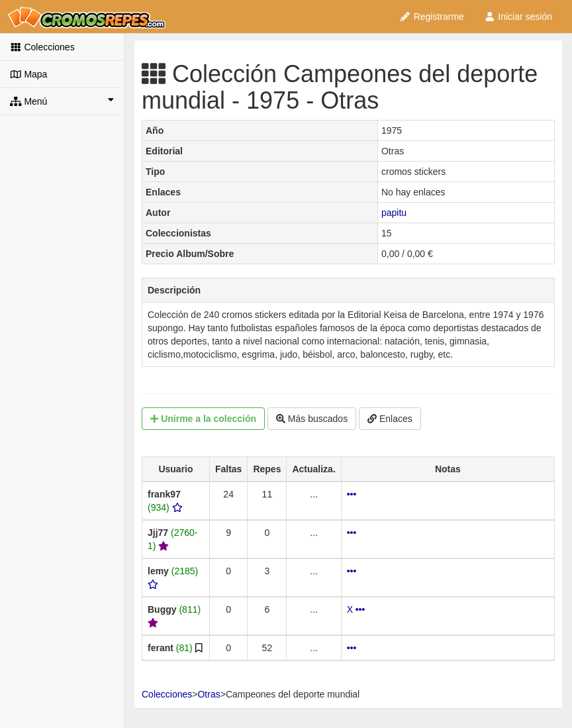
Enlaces (390, 419)
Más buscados (312, 419)
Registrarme (432, 17)
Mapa (28, 74)
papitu (394, 213)
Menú (62, 101)
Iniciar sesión (518, 17)
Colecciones (42, 47)
